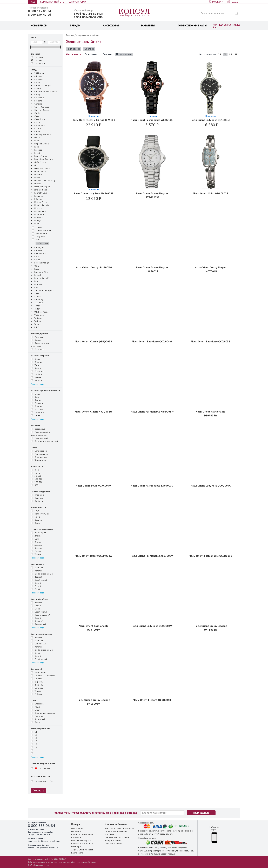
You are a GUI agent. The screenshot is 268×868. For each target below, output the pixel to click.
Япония (36, 536)
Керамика (37, 371)
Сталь (35, 359)
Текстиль (37, 409)
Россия (36, 551)
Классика (37, 704)
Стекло (34, 447)
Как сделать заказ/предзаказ (119, 828)
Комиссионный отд (52, 2)
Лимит (36, 722)
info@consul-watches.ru (40, 834)
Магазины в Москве (40, 776)
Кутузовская (40, 768)
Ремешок (37, 337)
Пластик (36, 362)
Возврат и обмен (113, 840)
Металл (36, 380)
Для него (39, 57)
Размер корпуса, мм (40, 728)
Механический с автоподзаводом (40, 433)
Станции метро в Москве (43, 763)
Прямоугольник (40, 514)
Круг (35, 511)
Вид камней (36, 669)
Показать (38, 790)
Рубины (36, 694)
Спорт (35, 710)
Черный (36, 577)
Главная (70, 35)
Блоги (82, 850)
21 (34, 753)
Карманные (38, 349)
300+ (35, 485)
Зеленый (37, 621)
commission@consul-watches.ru (43, 848)
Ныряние (37, 498)
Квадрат (37, 520)
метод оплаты (166, 834)
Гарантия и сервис (114, 844)
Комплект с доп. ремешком (40, 344)
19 (34, 747)
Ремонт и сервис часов (82, 834)
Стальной (37, 568)
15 (34, 735)
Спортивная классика (43, 713)
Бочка (35, 517)
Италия (36, 542)
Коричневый (38, 624)
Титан (35, 365)
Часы (33, 2)
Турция (36, 554)
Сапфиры (37, 688)
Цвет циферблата (40, 599)
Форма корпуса (38, 507)
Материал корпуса (40, 355)
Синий (36, 589)
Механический (40, 438)
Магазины (76, 831)
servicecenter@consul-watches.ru (44, 841)
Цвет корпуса (37, 564)
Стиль (33, 700)
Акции (74, 850)
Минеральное (39, 454)
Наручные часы (84, 35)
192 (237, 54)
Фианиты (37, 685)
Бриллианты (38, 672)
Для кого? (35, 54)
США (35, 539)
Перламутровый (40, 615)
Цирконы (37, 682)
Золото (36, 368)
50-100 (36, 476)
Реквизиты (76, 837)
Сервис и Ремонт (79, 2)
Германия (37, 548)
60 (225, 54)
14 (34, 732)
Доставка (109, 834)
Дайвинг (37, 501)
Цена (33, 37)
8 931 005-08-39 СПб (88, 17)
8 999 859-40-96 (39, 15)
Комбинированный (42, 574)
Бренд (34, 70)
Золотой (37, 571)
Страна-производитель (42, 529)
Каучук (36, 400)
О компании (77, 828)
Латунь (36, 377)
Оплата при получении (116, 831)
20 (34, 750)
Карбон (36, 374)
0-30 (35, 470)
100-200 (36, 479)
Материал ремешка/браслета (45, 390)
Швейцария (38, 533)
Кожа (35, 397)
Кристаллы (38, 679)
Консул (134, 13)
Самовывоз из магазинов (117, 837)
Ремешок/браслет (39, 333)
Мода (35, 707)
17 (34, 741)
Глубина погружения (41, 491)
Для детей (38, 63)
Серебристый (39, 580)
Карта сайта (77, 853)
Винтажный (38, 719)
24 (220, 54)
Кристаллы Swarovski (43, 675)
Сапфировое (39, 451)
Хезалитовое (39, 460)
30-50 (35, 473)
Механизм (35, 425)
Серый (36, 586)
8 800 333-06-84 (39, 11)
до (45, 42)
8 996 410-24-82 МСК (88, 14)
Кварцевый (38, 429)
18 (34, 744)
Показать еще (37, 384)
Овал (35, 523)
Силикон (37, 403)
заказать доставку (158, 848)
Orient (96, 35)
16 (34, 738)
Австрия (36, 545)
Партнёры (76, 847)
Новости (90, 850)
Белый (36, 583)
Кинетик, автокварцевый (45, 441)
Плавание (37, 495)
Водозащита (37, 466)
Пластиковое (39, 457)
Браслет (36, 340)
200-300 (36, 482)
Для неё (37, 60)
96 (231, 54)
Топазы (36, 691)
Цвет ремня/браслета (42, 634)
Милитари (37, 716)
